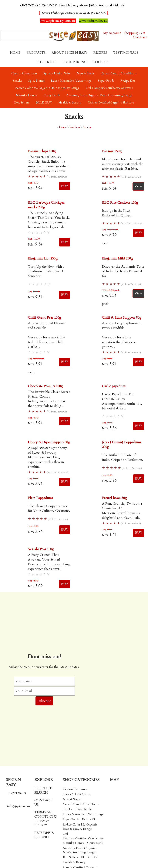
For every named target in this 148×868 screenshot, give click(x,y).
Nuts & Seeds (85, 73)
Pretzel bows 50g (114, 498)
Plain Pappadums (40, 498)
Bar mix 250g (112, 151)
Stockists (47, 62)
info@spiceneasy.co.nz (23, 806)
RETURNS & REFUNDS (44, 835)
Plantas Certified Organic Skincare (111, 103)
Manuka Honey (27, 95)
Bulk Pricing (74, 62)
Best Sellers (22, 103)
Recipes (100, 53)
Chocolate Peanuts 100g (45, 386)
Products (36, 53)
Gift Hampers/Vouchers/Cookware (109, 88)
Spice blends (36, 81)
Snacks (17, 81)
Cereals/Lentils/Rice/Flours (119, 73)
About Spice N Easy (69, 53)
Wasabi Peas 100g (41, 549)
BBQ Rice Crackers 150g (120, 203)
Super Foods (106, 81)
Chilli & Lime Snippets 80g (122, 318)
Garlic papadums (114, 386)
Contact (102, 62)
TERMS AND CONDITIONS (46, 814)
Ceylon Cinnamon (24, 73)
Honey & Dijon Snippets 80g (49, 442)
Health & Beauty (70, 103)
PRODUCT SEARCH (43, 790)
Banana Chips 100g (42, 151)
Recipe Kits (128, 81)
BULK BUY (44, 103)
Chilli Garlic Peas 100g (45, 318)
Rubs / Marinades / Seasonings (71, 81)
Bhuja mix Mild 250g (117, 258)
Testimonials (126, 53)
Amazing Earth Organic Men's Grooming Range (99, 95)
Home (15, 53)
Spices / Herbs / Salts (57, 73)
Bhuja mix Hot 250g (43, 258)
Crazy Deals (52, 95)
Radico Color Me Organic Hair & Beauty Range (47, 88)
